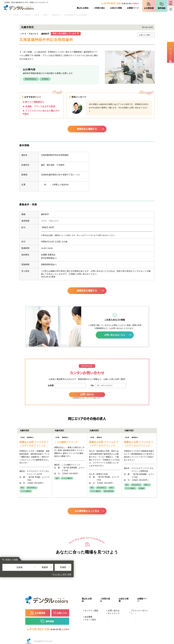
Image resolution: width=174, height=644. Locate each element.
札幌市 (45, 15)
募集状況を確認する (87, 129)
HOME (16, 15)
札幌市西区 (56, 15)
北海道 (37, 15)
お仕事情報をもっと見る (87, 507)
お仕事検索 (149, 8)
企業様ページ (133, 8)
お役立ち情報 (116, 8)
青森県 (87, 566)
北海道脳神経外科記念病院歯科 (75, 15)
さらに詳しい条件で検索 (112, 571)
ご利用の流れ (99, 8)
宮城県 (110, 566)
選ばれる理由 (83, 8)
